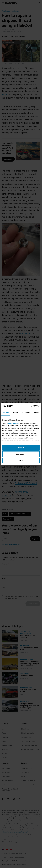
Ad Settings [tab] (26, 412)
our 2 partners (14, 423)
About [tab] (36, 412)
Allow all (21, 448)
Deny (21, 460)
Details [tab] (15, 412)
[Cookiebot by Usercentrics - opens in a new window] (31, 406)
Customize (21, 454)
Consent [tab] (6, 412)
